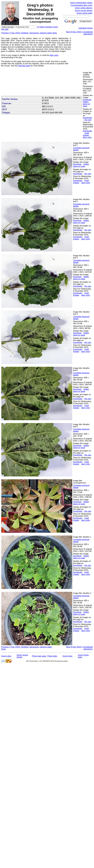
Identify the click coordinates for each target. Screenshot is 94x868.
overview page (24, 66)
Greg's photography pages (81, 3)
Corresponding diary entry (81, 5)
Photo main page (39, 656)
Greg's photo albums (84, 8)
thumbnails (87, 118)
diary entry (54, 55)
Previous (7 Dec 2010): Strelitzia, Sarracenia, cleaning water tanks (29, 33)
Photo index (52, 656)
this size (88, 120)
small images (86, 134)
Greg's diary (6, 656)
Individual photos (86, 28)
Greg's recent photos (84, 11)
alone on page (86, 105)
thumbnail (87, 100)
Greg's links (67, 656)
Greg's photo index (84, 13)
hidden (86, 102)
